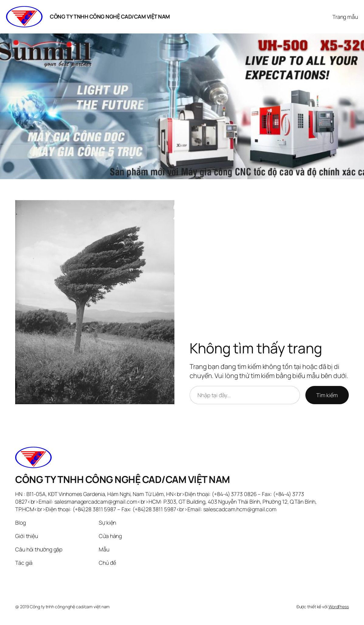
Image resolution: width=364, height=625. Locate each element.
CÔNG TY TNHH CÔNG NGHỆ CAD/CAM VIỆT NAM (110, 16)
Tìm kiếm (327, 395)
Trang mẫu (345, 17)
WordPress (339, 607)
